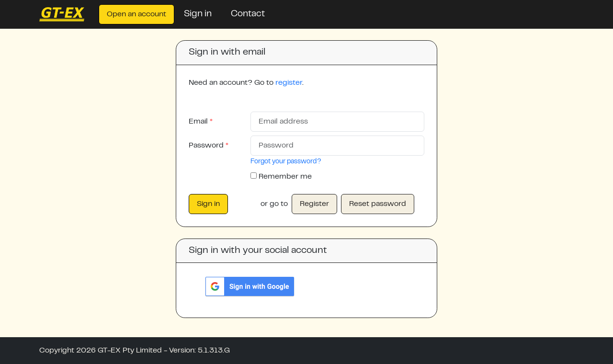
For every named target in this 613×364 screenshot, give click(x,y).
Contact (248, 14)
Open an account (136, 14)
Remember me (285, 177)
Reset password (378, 204)
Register (314, 204)
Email (201, 122)
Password (209, 146)
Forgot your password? (286, 162)
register (289, 83)
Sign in (198, 14)
